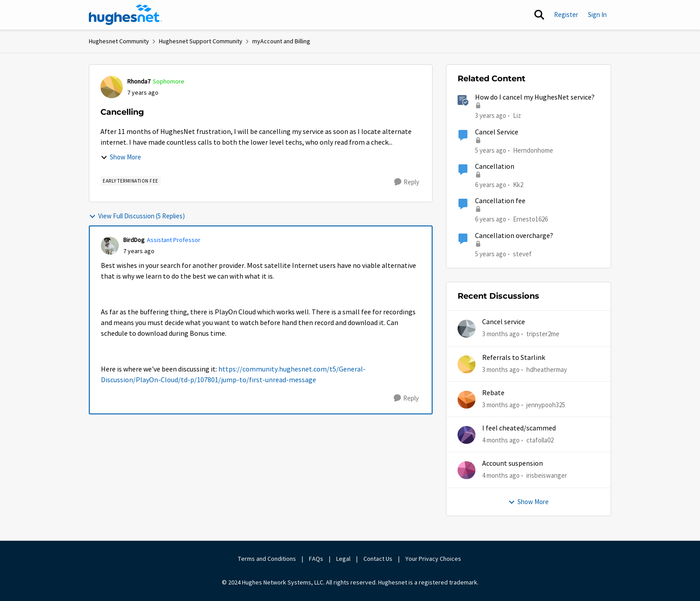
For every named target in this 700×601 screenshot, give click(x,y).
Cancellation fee (500, 201)
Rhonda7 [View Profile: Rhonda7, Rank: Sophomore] (139, 81)
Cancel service (504, 322)
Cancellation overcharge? (514, 236)
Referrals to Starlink (514, 358)
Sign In (597, 15)
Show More (121, 157)
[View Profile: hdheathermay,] (467, 364)
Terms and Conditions (267, 559)
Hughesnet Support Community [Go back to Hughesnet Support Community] (201, 41)
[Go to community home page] (125, 15)
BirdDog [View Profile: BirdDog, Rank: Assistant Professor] (134, 240)
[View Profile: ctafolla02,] (467, 435)
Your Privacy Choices (434, 559)
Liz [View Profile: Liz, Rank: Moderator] (517, 115)
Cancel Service (497, 132)
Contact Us (378, 559)
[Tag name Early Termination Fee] (131, 181)
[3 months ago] (501, 334)
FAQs (316, 559)
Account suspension (512, 463)
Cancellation (495, 167)
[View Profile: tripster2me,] (467, 329)
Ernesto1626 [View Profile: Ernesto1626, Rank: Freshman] (530, 219)
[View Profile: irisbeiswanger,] (467, 470)
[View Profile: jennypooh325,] (467, 400)
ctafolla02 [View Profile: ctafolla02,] (540, 440)
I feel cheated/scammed (519, 428)
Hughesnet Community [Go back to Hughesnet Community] (119, 41)
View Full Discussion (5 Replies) (137, 216)
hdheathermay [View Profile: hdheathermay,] (547, 369)
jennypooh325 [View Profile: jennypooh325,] (546, 405)
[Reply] (407, 182)
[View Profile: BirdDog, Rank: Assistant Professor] (110, 246)
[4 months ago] (501, 440)
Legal (343, 559)
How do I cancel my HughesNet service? (535, 97)
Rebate (493, 393)
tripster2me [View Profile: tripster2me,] (543, 334)
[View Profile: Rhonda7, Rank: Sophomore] (112, 87)
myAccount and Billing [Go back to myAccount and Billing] (281, 41)
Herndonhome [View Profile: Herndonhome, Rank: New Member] (533, 150)
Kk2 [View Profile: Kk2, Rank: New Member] (518, 185)
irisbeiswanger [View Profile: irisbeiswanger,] (547, 475)
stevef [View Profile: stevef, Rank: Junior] (522, 253)
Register (566, 15)
